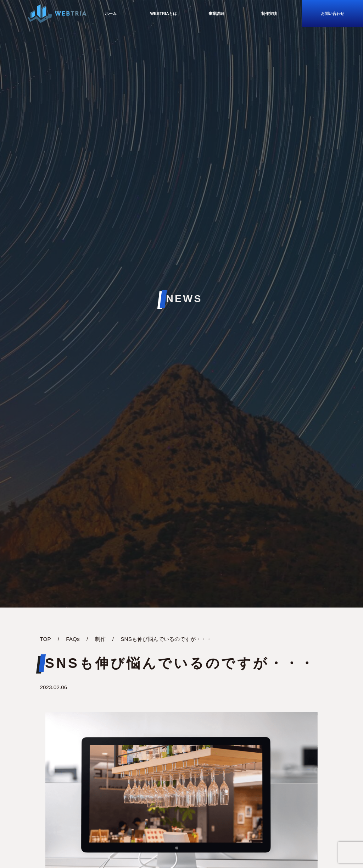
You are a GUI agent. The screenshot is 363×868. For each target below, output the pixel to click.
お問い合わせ (333, 13)
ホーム (111, 13)
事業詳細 (216, 13)
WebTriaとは (164, 13)
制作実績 (269, 13)
